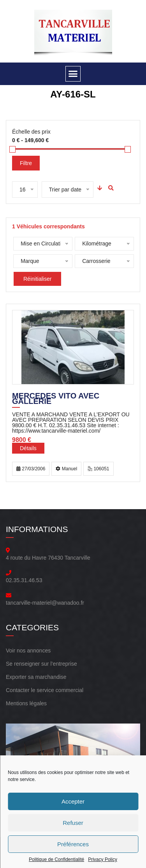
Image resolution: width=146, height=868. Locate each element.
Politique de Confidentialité (56, 859)
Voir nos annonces (28, 651)
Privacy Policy (103, 859)
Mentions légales (26, 703)
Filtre (26, 163)
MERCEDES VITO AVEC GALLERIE (56, 399)
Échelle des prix (31, 132)
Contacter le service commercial (45, 690)
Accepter (73, 801)
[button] (73, 74)
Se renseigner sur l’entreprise (41, 664)
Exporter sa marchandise (36, 677)
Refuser (73, 823)
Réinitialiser (37, 279)
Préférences (73, 844)
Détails (28, 448)
